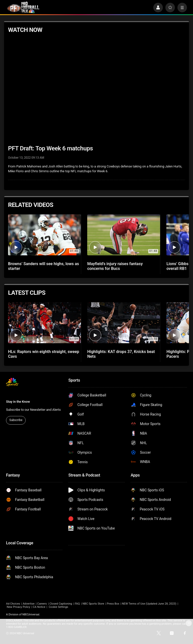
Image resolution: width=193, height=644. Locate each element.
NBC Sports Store (93, 604)
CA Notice (39, 607)
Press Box (113, 604)
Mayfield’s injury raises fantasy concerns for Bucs (115, 266)
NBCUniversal (31, 614)
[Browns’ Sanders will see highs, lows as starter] (44, 235)
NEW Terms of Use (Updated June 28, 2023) (149, 604)
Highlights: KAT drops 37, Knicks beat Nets (121, 354)
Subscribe (16, 420)
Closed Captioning (61, 604)
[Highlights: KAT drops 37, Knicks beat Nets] (124, 323)
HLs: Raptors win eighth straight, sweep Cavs (44, 354)
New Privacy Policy (18, 607)
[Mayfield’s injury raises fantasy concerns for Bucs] (124, 235)
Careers (42, 604)
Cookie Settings (59, 607)
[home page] (23, 7)
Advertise (29, 604)
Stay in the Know (18, 402)
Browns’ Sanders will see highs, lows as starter (43, 266)
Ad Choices (13, 604)
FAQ (77, 604)
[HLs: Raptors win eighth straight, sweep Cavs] (44, 323)
